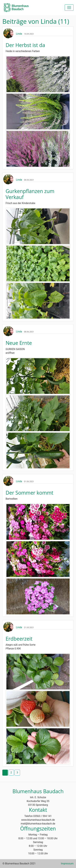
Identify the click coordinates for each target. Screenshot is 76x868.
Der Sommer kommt (29, 493)
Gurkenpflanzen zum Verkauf (30, 194)
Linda (19, 34)
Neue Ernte (19, 343)
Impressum (67, 864)
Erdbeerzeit (19, 639)
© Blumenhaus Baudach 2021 (19, 864)
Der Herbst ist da (25, 45)
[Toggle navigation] (69, 8)
